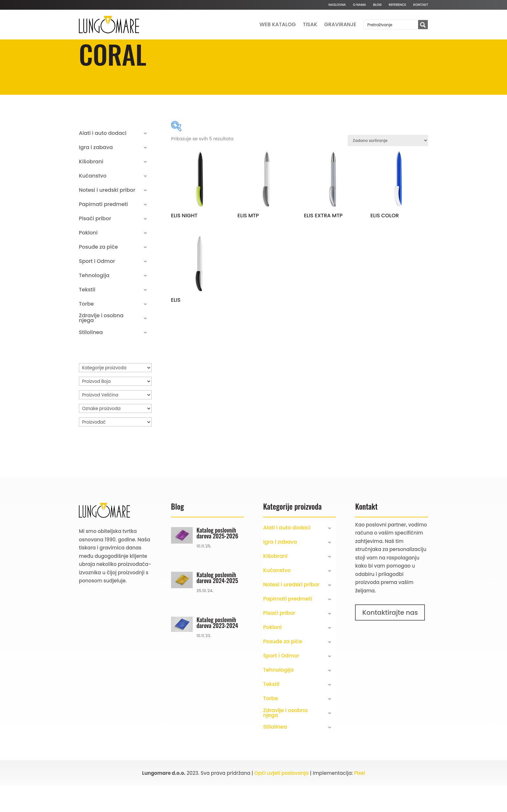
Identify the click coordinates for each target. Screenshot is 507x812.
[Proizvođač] (115, 448)
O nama (360, 5)
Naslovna (337, 5)
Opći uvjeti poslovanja (282, 799)
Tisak (310, 24)
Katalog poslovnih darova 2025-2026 (217, 559)
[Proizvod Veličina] (115, 421)
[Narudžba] (388, 167)
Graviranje (340, 24)
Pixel (360, 799)
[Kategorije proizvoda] (115, 394)
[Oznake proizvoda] (115, 435)
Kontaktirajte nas (390, 639)
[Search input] (391, 25)
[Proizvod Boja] (115, 407)
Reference (397, 5)
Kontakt (421, 5)
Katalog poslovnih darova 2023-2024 (217, 649)
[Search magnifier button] (423, 25)
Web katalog (278, 24)
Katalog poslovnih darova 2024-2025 (217, 604)
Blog (377, 5)
